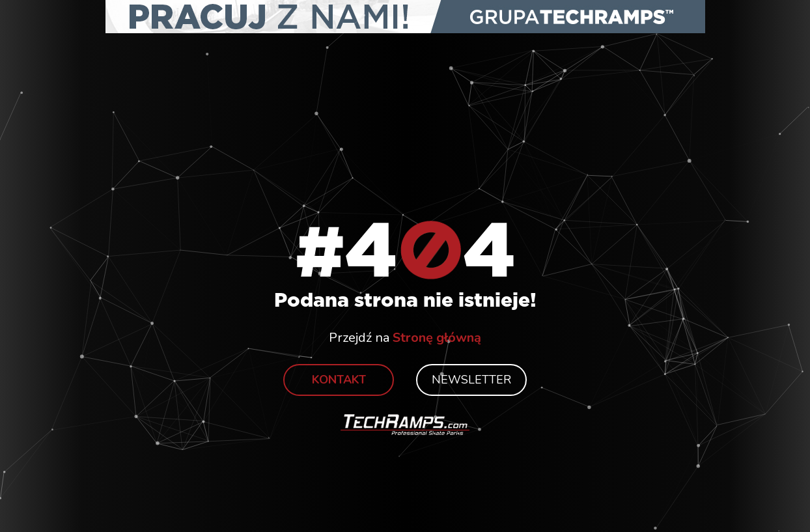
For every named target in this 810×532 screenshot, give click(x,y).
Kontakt (339, 380)
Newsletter (471, 380)
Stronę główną (437, 338)
